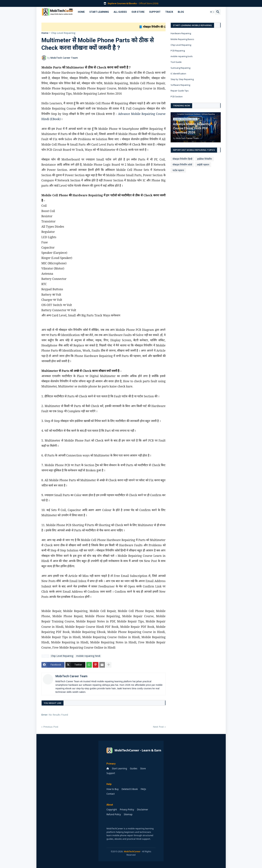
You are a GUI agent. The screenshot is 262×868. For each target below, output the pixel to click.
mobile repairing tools (182, 56)
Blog (181, 12)
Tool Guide (176, 62)
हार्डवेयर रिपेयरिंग (205, 159)
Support (155, 12)
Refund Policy (114, 814)
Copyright (112, 810)
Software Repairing (180, 85)
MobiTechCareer (132, 852)
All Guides (120, 12)
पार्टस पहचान (178, 170)
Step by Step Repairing (182, 79)
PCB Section (177, 96)
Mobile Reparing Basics (182, 39)
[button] (212, 12)
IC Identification (178, 74)
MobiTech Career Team (71, 676)
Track (169, 12)
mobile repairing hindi (88, 656)
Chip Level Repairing (63, 33)
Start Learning (99, 12)
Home (81, 12)
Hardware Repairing (181, 33)
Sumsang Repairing (180, 68)
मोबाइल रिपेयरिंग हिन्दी (182, 159)
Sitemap (128, 814)
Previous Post (51, 727)
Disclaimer (143, 810)
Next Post (158, 727)
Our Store (138, 12)
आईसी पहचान (203, 165)
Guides (134, 769)
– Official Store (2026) (133, 3)
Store (143, 769)
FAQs (143, 789)
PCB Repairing (178, 51)
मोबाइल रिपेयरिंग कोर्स (182, 165)
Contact (111, 794)
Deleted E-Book (130, 789)
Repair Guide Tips (180, 91)
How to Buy (113, 789)
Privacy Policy (127, 810)
